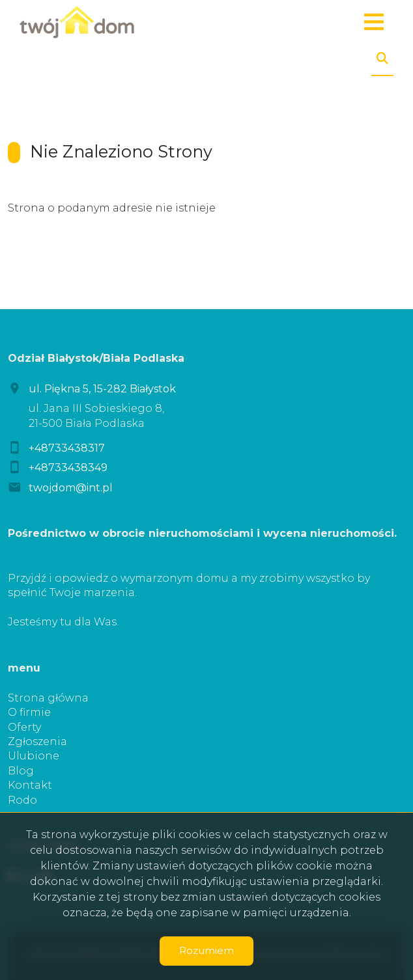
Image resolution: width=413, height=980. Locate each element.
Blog (21, 771)
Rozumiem (206, 950)
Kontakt (30, 785)
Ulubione (34, 756)
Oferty (24, 727)
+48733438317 (67, 448)
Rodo (22, 800)
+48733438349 (68, 468)
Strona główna (48, 698)
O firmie (29, 712)
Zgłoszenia (37, 742)
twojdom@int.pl (71, 488)
